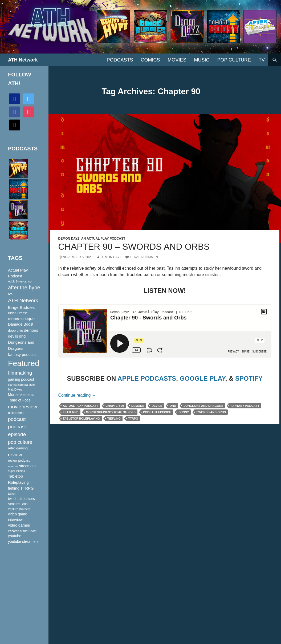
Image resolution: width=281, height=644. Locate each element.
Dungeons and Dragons (203, 406)
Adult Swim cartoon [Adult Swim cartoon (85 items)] (21, 281)
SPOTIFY (249, 378)
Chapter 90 (115, 406)
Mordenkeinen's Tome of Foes (111, 412)
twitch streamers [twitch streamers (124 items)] (21, 499)
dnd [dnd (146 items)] (22, 336)
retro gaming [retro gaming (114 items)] (18, 448)
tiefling (114, 419)
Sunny (184, 412)
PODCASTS (120, 60)
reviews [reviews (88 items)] (13, 466)
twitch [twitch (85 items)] (12, 494)
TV (262, 60)
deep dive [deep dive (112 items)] (15, 331)
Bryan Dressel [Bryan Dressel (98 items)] (18, 313)
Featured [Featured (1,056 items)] (24, 363)
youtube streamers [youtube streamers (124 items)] (23, 542)
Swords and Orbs (211, 412)
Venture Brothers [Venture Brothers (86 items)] (19, 509)
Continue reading (77, 395)
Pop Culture (234, 60)
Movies (177, 60)
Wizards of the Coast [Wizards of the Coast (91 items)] (22, 531)
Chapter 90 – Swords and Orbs (134, 247)
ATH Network (23, 60)
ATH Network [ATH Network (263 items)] (23, 300)
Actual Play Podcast (81, 406)
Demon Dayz (111, 257)
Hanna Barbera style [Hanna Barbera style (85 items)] (21, 385)
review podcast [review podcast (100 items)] (19, 461)
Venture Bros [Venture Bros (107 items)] (18, 504)
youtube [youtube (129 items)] (15, 536)
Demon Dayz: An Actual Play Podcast (92, 239)
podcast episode (157, 412)
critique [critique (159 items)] (28, 319)
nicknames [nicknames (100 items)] (16, 413)
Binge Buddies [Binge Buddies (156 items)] (21, 307)
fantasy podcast (245, 406)
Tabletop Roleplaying (82, 419)
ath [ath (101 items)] (10, 294)
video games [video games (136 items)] (19, 525)
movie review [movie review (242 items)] (23, 407)
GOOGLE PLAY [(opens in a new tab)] (202, 378)
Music (202, 60)
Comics (150, 60)
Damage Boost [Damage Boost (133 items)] (21, 324)
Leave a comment (145, 257)
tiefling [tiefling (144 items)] (14, 488)
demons (138, 406)
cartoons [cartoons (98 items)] (14, 319)
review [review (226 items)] (15, 455)
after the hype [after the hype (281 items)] (24, 288)
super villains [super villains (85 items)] (17, 471)
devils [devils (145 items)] (13, 336)
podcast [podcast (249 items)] (17, 419)
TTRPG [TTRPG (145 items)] (27, 488)
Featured (71, 412)
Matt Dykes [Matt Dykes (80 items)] (15, 389)
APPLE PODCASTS (147, 378)
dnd (173, 406)
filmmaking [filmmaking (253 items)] (20, 373)
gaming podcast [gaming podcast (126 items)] (21, 379)
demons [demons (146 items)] (31, 330)
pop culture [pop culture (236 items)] (20, 442)
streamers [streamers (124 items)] (27, 466)
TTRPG (133, 419)
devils (157, 406)
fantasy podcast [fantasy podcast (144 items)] (22, 355)
